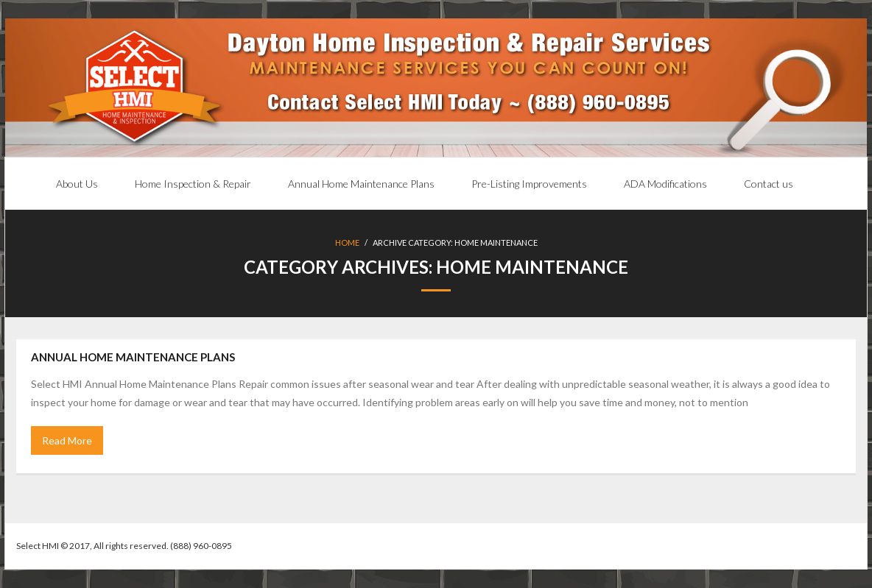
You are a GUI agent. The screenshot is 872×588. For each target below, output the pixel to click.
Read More (67, 440)
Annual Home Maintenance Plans (133, 357)
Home (347, 242)
